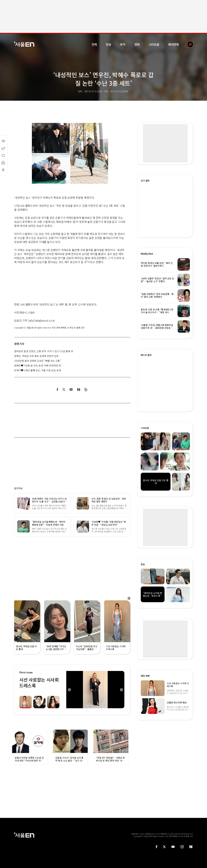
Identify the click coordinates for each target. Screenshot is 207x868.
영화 (137, 44)
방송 (109, 44)
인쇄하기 (3, 163)
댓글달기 (3, 155)
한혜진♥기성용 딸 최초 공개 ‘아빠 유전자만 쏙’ (38, 365)
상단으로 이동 (3, 170)
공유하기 (3, 148)
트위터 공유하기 (64, 390)
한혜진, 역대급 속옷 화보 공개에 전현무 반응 (36, 356)
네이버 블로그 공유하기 (79, 390)
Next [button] (121, 690)
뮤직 (123, 44)
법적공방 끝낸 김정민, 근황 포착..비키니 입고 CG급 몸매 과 (44, 351)
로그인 (190, 834)
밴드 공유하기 (86, 390)
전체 (94, 44)
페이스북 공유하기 (57, 390)
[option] (95, 690)
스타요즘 (154, 44)
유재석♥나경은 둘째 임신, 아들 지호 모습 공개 (38, 370)
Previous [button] (69, 690)
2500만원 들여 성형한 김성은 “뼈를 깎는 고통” (38, 361)
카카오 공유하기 (71, 390)
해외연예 (173, 44)
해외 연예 (145, 676)
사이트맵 (183, 834)
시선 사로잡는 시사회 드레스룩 (39, 683)
